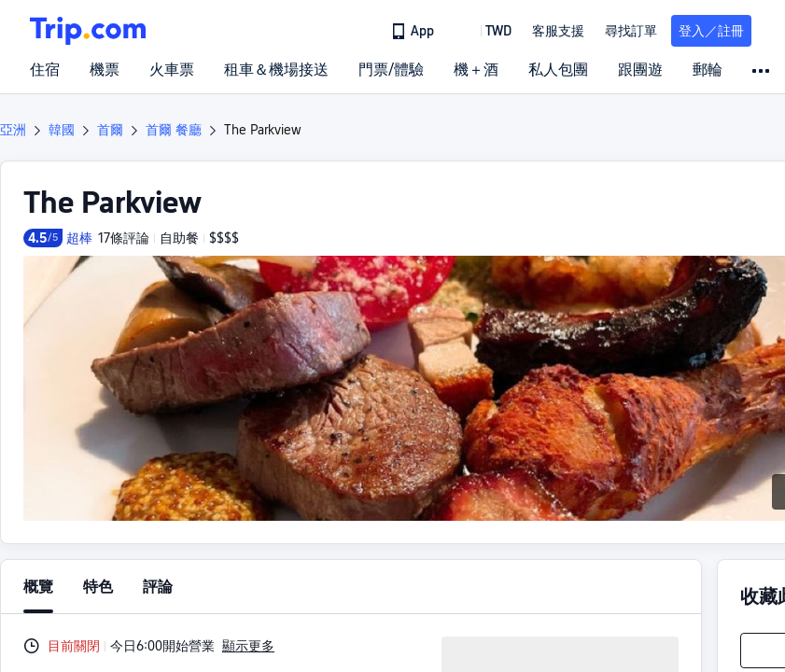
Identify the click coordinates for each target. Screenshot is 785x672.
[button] (485, 31)
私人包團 (558, 70)
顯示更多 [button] (248, 646)
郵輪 (708, 70)
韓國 (62, 130)
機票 (105, 70)
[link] (414, 31)
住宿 (45, 70)
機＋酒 (476, 70)
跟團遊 (640, 70)
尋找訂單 (631, 31)
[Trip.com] (88, 31)
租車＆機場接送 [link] (276, 70)
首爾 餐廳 (174, 130)
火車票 (172, 70)
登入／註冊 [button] (711, 31)
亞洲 (13, 130)
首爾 (110, 130)
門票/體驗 (391, 70)
